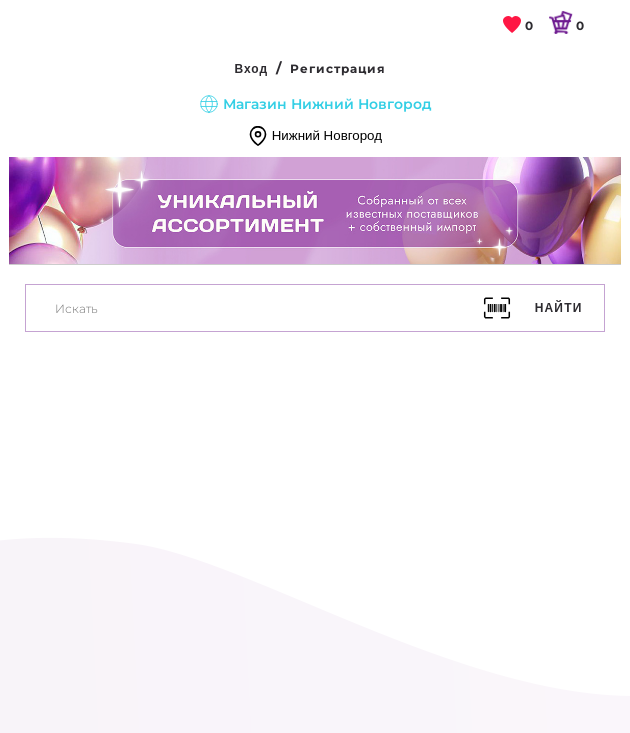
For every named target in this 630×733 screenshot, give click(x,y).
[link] (518, 26)
